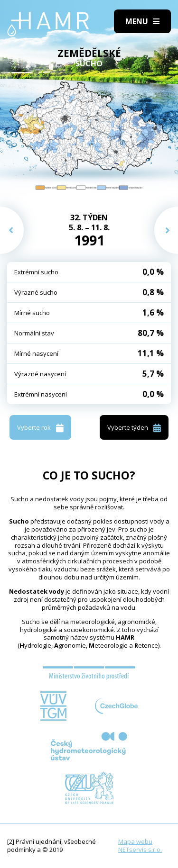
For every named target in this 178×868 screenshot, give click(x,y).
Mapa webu (135, 841)
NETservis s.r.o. (140, 850)
